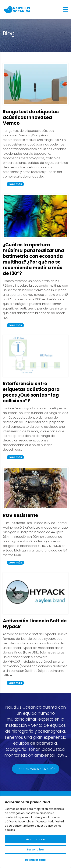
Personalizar (36, 850)
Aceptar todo (36, 839)
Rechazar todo (35, 860)
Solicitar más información (36, 769)
